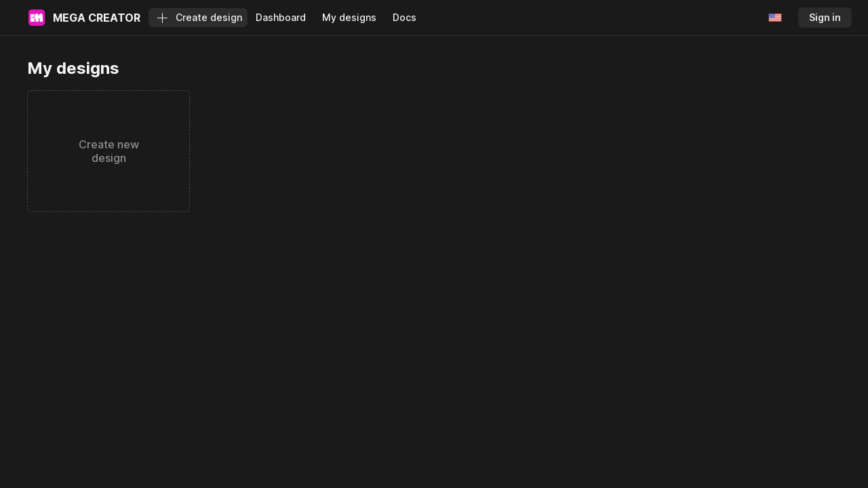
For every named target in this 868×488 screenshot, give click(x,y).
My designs (349, 17)
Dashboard (281, 17)
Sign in (825, 17)
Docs (405, 17)
